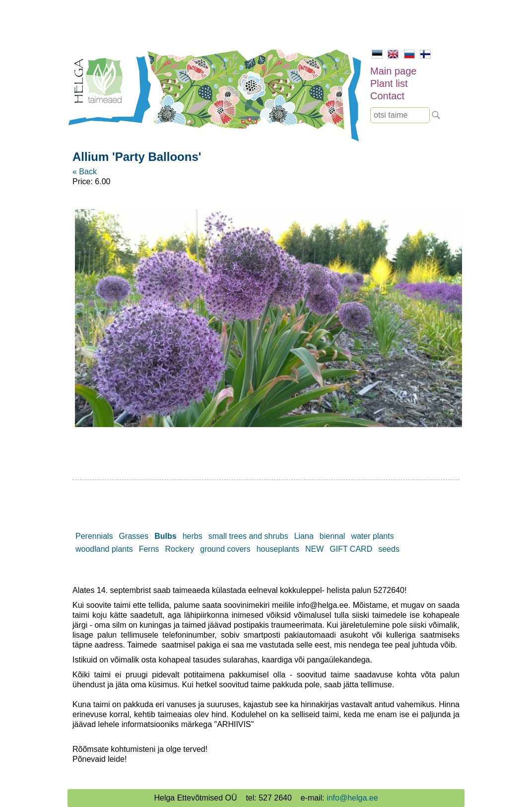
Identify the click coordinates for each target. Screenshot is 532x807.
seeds (389, 549)
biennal (332, 536)
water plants (372, 536)
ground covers (225, 549)
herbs (193, 536)
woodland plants (104, 549)
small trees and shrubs (248, 536)
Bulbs (165, 536)
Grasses (134, 536)
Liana (304, 536)
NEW (314, 549)
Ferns (149, 549)
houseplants (278, 549)
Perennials (94, 536)
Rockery (180, 549)
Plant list (389, 83)
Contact (387, 96)
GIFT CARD (351, 549)
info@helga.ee (352, 798)
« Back (85, 172)
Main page (393, 71)
